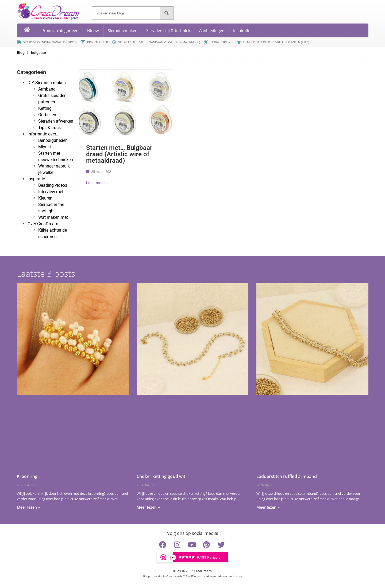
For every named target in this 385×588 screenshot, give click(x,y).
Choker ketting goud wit (161, 476)
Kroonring (27, 476)
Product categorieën (60, 30)
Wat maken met (53, 217)
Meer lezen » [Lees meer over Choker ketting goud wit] (148, 507)
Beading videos (53, 185)
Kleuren (45, 198)
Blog (21, 53)
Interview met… (52, 192)
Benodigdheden (53, 140)
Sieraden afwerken (56, 121)
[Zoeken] (167, 13)
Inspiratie (242, 30)
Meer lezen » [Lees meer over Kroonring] (28, 507)
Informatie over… (43, 134)
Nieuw (93, 30)
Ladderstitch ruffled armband (287, 476)
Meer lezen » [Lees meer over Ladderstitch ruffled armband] (268, 507)
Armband (47, 89)
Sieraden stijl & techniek (168, 30)
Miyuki (45, 147)
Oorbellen (47, 115)
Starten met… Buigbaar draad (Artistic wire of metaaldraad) (119, 154)
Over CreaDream (43, 224)
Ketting (45, 108)
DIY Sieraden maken (47, 83)
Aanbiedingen (212, 30)
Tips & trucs (49, 128)
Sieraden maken (123, 30)
